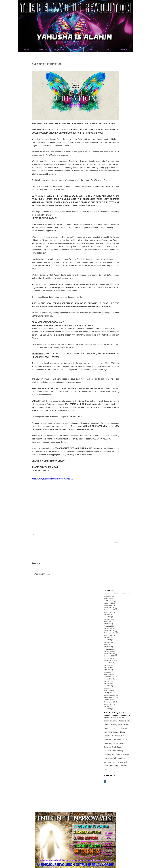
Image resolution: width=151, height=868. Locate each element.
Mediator (107, 736)
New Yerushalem (118, 736)
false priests (108, 758)
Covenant (114, 721)
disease (126, 755)
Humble (116, 732)
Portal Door (108, 743)
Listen (123, 732)
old (118, 762)
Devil (120, 725)
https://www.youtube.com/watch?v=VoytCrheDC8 (52, 479)
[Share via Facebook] (33, 535)
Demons (107, 725)
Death (127, 721)
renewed (124, 762)
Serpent (122, 743)
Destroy (114, 725)
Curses (121, 721)
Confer (106, 721)
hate (114, 762)
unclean (124, 766)
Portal (125, 740)
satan (106, 766)
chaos (120, 755)
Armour (106, 717)
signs (111, 766)
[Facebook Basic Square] (105, 782)
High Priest (108, 732)
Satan (116, 743)
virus (105, 769)
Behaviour (114, 717)
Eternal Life (124, 728)
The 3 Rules (116, 747)
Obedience (117, 740)
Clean (122, 717)
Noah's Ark (108, 740)
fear (105, 762)
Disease (127, 725)
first (109, 762)
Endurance (108, 728)
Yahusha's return (110, 755)
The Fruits (107, 751)
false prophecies (120, 758)
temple (117, 766)
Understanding (118, 751)
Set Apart (107, 747)
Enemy (116, 728)
